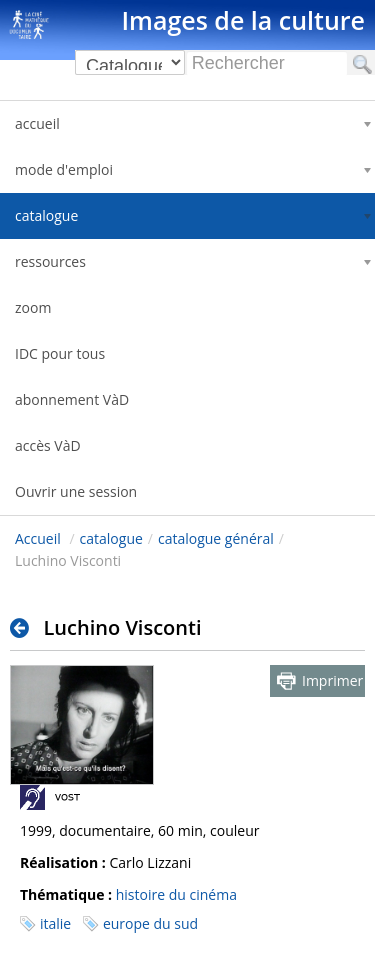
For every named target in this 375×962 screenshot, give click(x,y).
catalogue (111, 538)
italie (55, 923)
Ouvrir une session (76, 491)
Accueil (38, 538)
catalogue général (216, 538)
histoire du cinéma (176, 894)
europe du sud (150, 923)
